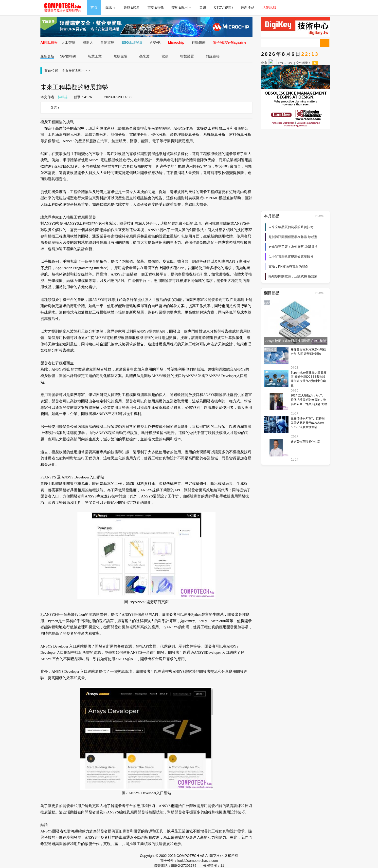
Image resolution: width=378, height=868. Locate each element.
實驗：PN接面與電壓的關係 (288, 266)
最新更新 (47, 56)
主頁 (65, 71)
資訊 (110, 7)
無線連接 (213, 56)
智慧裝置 (187, 56)
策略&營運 (132, 7)
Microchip (176, 42)
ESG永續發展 (132, 42)
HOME (321, 216)
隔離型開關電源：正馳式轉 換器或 (293, 276)
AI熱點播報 (49, 42)
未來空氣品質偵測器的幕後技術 (291, 227)
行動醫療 (199, 42)
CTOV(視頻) (223, 7)
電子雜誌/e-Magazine (230, 42)
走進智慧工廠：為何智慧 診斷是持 (293, 247)
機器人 (88, 42)
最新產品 (248, 7)
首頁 (94, 7)
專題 (203, 7)
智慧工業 (95, 56)
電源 (165, 56)
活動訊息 (269, 7)
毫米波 (144, 56)
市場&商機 (155, 7)
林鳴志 (63, 97)
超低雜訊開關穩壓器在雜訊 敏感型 (293, 237)
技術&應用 (181, 7)
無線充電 (121, 56)
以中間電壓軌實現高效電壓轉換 (291, 257)
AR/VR (155, 42)
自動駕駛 (107, 42)
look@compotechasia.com (198, 861)
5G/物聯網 (68, 56)
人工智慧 (68, 42)
